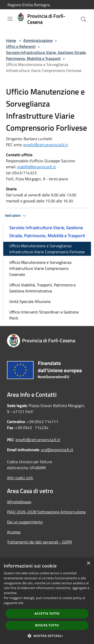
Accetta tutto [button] (47, 614)
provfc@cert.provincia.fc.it (46, 145)
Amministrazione (38, 40)
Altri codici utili (20, 478)
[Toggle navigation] (10, 19)
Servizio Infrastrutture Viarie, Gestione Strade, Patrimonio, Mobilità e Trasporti (46, 55)
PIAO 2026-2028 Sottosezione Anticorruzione (46, 512)
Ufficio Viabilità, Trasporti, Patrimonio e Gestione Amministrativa (42, 288)
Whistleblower (19, 502)
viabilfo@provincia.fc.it (36, 167)
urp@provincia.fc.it (57, 450)
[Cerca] (83, 19)
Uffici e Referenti (21, 46)
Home (11, 40)
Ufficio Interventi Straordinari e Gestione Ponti (44, 315)
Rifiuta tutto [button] (47, 625)
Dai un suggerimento (25, 522)
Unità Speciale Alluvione (30, 301)
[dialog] (47, 601)
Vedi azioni (16, 216)
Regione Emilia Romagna (29, 5)
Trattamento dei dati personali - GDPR (39, 542)
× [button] (88, 563)
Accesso (14, 532)
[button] (47, 636)
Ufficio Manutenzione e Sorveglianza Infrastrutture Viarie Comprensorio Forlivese (47, 249)
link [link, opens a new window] (21, 603)
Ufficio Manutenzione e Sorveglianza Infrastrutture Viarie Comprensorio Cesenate (40, 268)
